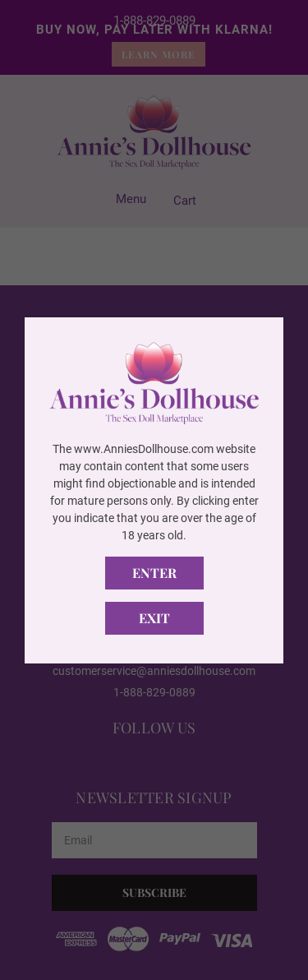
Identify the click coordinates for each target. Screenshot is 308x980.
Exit (154, 618)
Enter (154, 573)
